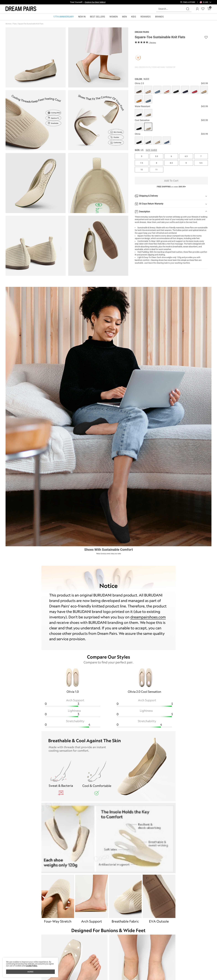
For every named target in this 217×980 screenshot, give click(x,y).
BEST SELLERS (97, 17)
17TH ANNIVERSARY (64, 17)
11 (157, 170)
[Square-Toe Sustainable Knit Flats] (139, 90)
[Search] (188, 9)
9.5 (201, 163)
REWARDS (146, 17)
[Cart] (209, 9)
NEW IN (82, 17)
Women (9, 24)
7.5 (142, 163)
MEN (124, 17)
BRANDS (159, 17)
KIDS (134, 17)
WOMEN (114, 17)
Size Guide (151, 150)
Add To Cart (171, 181)
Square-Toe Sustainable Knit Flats (31, 24)
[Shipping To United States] (204, 2)
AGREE (30, 972)
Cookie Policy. (32, 966)
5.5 (157, 156)
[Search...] (172, 9)
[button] (206, 2)
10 (142, 170)
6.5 (186, 156)
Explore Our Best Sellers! (95, 2)
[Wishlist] (203, 9)
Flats (15, 24)
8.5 (171, 163)
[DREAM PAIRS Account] (197, 9)
